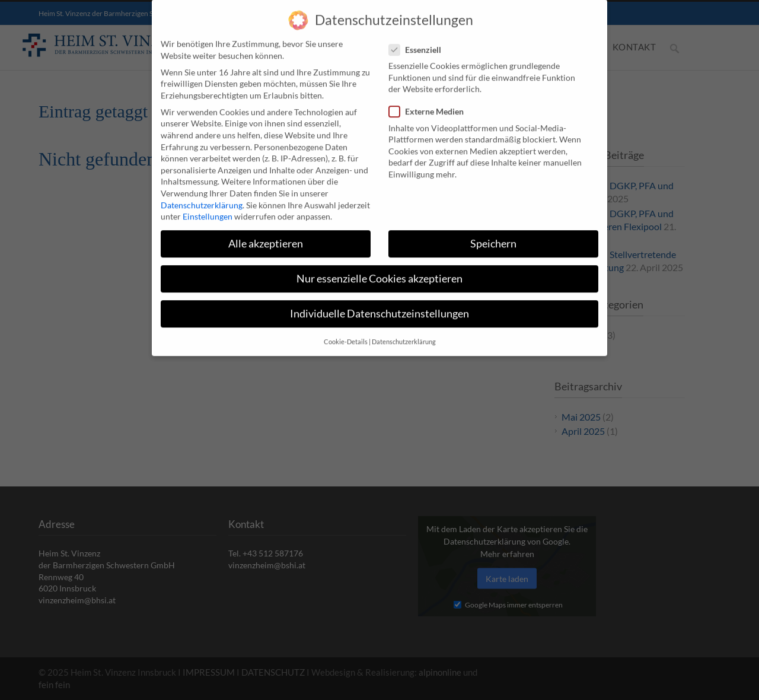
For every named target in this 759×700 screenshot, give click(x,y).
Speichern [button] (493, 234)
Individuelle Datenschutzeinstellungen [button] (379, 304)
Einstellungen (208, 207)
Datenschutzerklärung (202, 195)
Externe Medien (431, 102)
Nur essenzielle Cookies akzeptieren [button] (379, 269)
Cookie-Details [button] (346, 332)
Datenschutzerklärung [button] (404, 332)
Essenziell (420, 39)
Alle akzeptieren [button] (266, 234)
